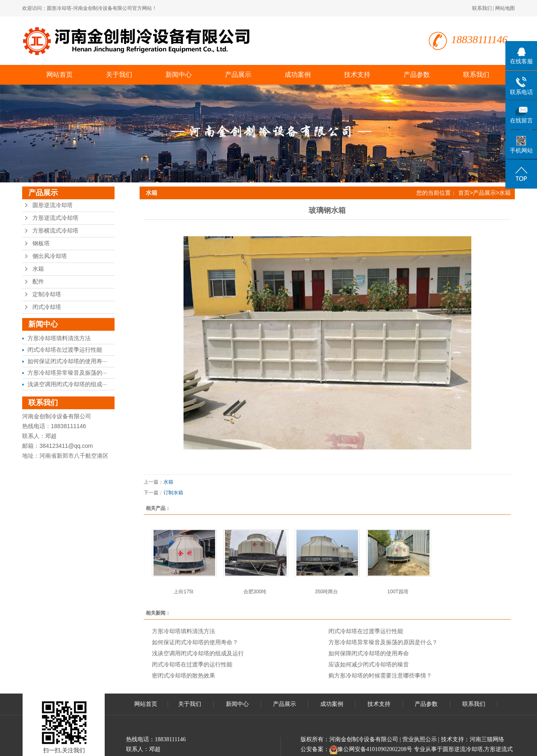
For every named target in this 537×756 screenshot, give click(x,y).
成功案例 (298, 75)
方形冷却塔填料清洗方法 (59, 338)
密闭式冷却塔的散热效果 (184, 675)
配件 (38, 282)
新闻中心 (179, 75)
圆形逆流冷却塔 (53, 205)
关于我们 (119, 75)
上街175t (183, 592)
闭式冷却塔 (47, 307)
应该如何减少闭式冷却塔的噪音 (369, 664)
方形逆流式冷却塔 (55, 218)
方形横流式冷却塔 (55, 231)
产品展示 (238, 75)
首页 (464, 193)
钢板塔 (41, 243)
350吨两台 (326, 592)
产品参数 (417, 75)
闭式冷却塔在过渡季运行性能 (65, 350)
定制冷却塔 (47, 294)
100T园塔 (398, 592)
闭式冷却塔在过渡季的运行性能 (192, 664)
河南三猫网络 (487, 739)
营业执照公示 (420, 739)
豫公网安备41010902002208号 (375, 749)
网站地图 (505, 8)
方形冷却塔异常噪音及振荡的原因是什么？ (383, 642)
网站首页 (60, 75)
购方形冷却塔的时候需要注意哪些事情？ (380, 675)
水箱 (38, 269)
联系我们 (482, 8)
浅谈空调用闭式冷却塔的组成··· (67, 384)
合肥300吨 (255, 592)
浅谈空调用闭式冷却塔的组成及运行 (198, 653)
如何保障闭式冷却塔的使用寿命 (369, 653)
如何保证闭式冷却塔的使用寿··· (67, 361)
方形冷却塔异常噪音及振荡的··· (67, 373)
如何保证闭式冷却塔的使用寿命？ (195, 642)
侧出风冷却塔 (50, 256)
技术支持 (357, 75)
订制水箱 (173, 493)
